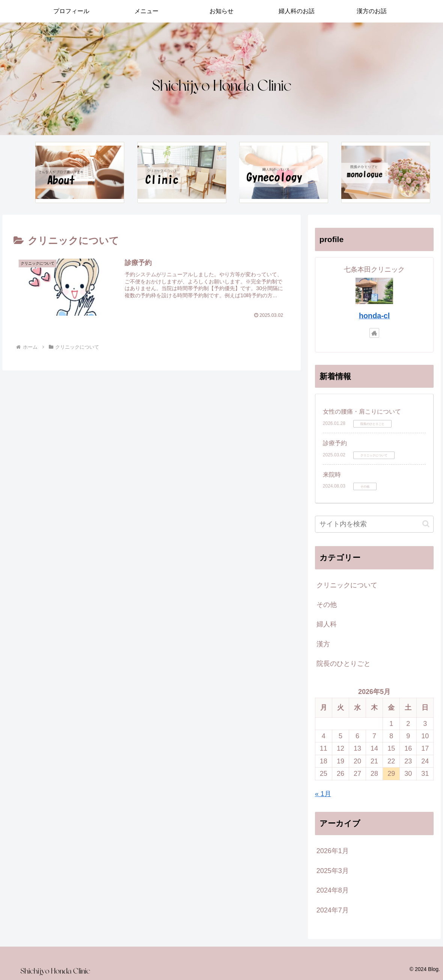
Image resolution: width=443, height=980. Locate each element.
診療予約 (335, 443)
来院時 (332, 475)
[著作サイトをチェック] (374, 333)
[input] (374, 524)
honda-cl (374, 316)
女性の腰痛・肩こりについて (362, 412)
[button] (426, 524)
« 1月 (323, 794)
